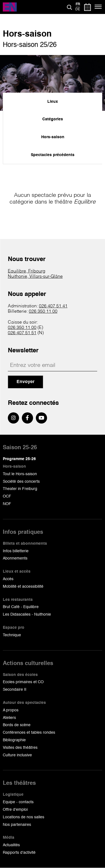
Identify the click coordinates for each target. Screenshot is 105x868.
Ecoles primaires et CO (23, 682)
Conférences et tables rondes (29, 733)
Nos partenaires (17, 825)
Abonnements (15, 558)
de (78, 9)
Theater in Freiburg (20, 489)
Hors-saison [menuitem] (53, 137)
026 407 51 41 (53, 306)
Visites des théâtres (20, 748)
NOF (7, 504)
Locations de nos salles (24, 817)
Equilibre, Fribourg (27, 271)
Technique (12, 635)
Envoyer (25, 382)
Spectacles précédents (53, 155)
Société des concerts (21, 482)
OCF (7, 496)
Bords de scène (17, 725)
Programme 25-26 (19, 459)
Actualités (11, 845)
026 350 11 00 (43, 312)
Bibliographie (14, 740)
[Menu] (98, 7)
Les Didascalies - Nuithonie (27, 614)
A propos (11, 710)
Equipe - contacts (18, 802)
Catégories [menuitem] (53, 119)
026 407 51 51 (22, 333)
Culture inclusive (17, 755)
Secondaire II (15, 690)
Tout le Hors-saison (20, 474)
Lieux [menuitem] (53, 102)
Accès (8, 579)
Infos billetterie (16, 551)
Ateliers (9, 718)
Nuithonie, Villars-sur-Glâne (35, 277)
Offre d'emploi (15, 810)
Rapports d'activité (19, 853)
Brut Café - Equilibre (21, 607)
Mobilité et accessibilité (23, 587)
